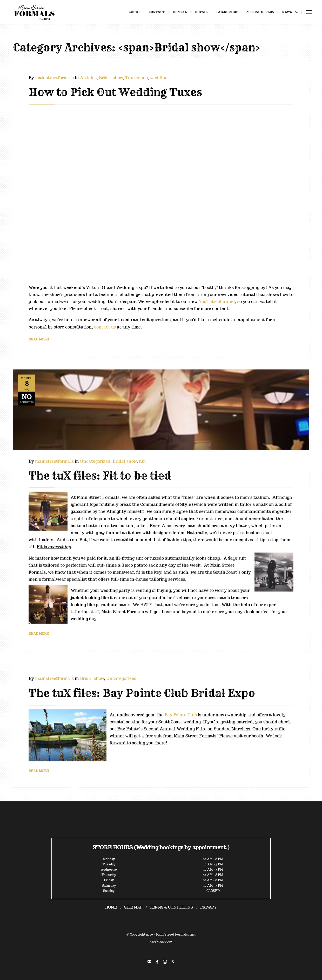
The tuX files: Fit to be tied (100, 473)
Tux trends (136, 78)
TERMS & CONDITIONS (171, 907)
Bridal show (111, 78)
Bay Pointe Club (181, 713)
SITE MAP (133, 907)
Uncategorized (95, 458)
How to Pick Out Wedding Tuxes (115, 92)
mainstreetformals (54, 78)
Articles (88, 78)
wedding (159, 78)
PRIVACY (209, 907)
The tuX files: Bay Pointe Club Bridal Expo (142, 692)
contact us (105, 327)
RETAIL (199, 12)
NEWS (284, 12)
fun (142, 458)
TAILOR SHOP (224, 12)
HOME (111, 907)
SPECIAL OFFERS (257, 12)
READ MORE (39, 339)
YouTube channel (217, 302)
